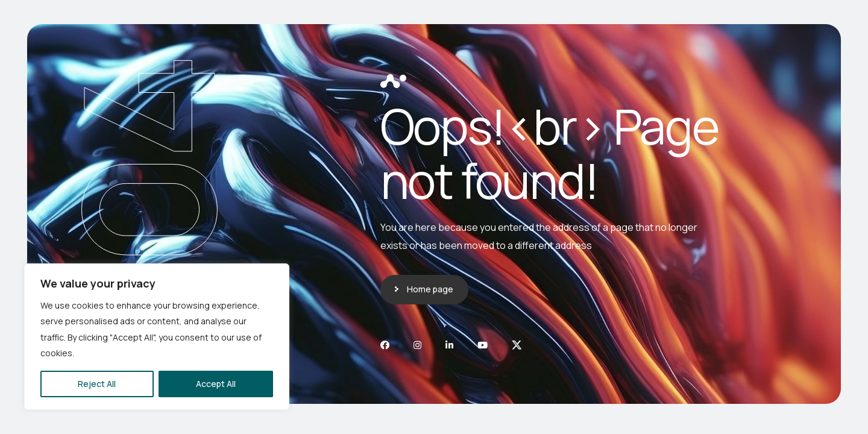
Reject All (97, 384)
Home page (430, 289)
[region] (157, 337)
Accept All (216, 384)
